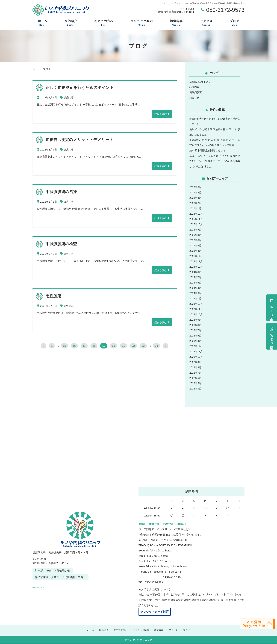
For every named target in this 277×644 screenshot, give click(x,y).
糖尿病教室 (196, 92)
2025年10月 (196, 224)
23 (143, 348)
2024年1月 (196, 298)
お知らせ (195, 98)
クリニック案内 (142, 23)
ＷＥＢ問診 (272, 336)
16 (74, 348)
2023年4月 (196, 341)
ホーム (43, 23)
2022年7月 (196, 373)
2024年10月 (196, 267)
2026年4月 (196, 192)
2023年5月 (196, 336)
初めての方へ (104, 23)
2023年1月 (196, 346)
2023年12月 (196, 304)
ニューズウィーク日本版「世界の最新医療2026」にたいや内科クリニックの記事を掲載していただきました (215, 161)
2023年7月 (196, 330)
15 (64, 348)
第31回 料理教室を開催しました (208, 150)
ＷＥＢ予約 (272, 308)
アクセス (206, 23)
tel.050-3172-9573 (57, 586)
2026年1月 (196, 208)
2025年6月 (196, 240)
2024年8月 (196, 272)
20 (114, 348)
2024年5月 (196, 283)
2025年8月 (196, 235)
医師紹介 (71, 23)
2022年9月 (196, 362)
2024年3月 (196, 293)
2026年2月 (196, 203)
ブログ (234, 23)
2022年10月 (196, 357)
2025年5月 (196, 245)
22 (133, 348)
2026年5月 (196, 187)
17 (84, 348)
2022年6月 (196, 378)
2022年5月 (196, 383)
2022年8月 (196, 367)
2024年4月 (196, 288)
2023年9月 (196, 320)
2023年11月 (196, 309)
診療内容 (176, 23)
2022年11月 (196, 351)
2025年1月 (196, 256)
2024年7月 (196, 277)
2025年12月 (196, 214)
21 (123, 348)
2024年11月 (196, 261)
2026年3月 (196, 198)
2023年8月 (196, 325)
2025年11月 (196, 219)
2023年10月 (196, 314)
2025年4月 (196, 251)
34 (156, 348)
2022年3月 (196, 389)
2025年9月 (196, 230)
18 (94, 348)
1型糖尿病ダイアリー (202, 82)
